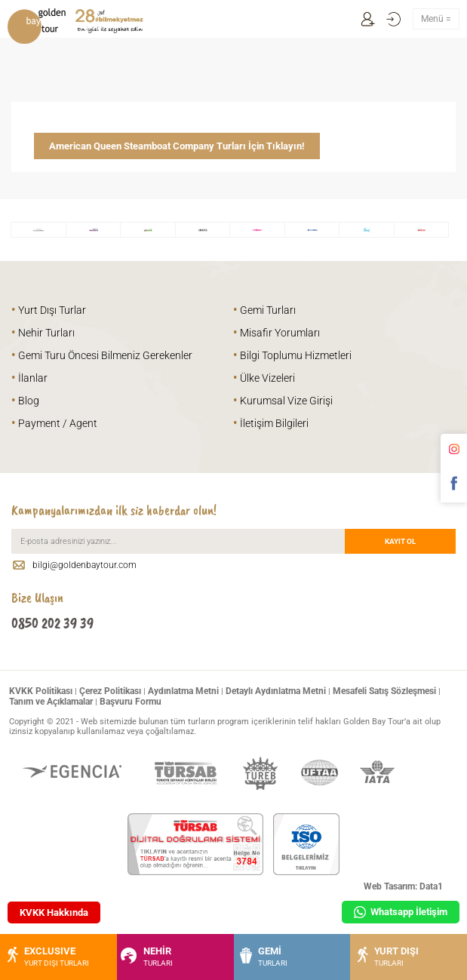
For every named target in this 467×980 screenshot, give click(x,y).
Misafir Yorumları (277, 333)
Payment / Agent (54, 423)
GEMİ (263, 956)
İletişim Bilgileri (271, 423)
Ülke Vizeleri (264, 378)
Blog (25, 401)
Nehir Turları (43, 333)
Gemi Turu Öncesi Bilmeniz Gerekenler (102, 355)
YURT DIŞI (386, 956)
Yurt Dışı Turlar (49, 310)
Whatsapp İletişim (401, 912)
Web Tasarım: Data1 (403, 886)
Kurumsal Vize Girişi (283, 401)
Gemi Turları (264, 310)
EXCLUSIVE (46, 956)
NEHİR (147, 956)
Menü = (436, 19)
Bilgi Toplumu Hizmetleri (292, 355)
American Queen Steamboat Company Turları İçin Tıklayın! (177, 146)
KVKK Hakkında (54, 912)
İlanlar (29, 378)
